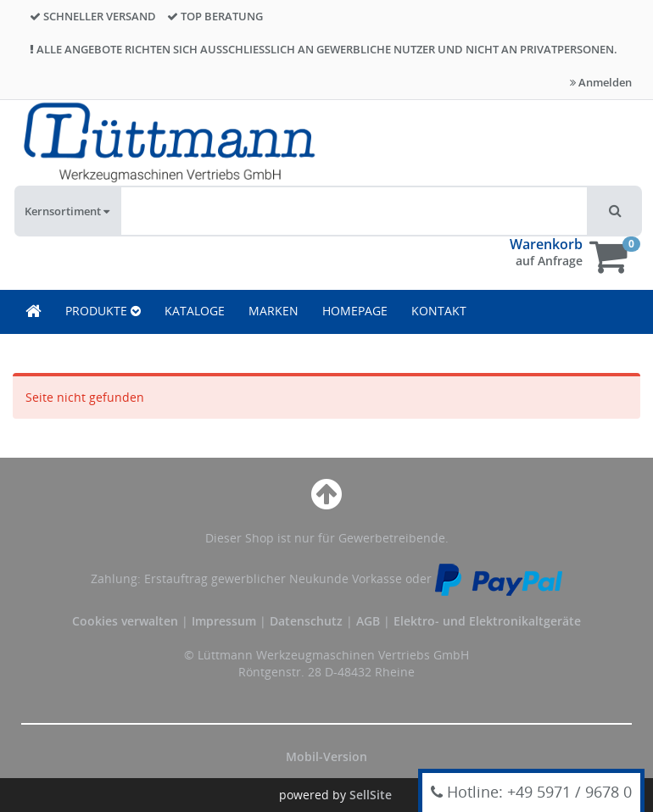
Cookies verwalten (125, 621)
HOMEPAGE (355, 311)
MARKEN (273, 311)
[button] (615, 211)
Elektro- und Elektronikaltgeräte (487, 621)
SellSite (371, 795)
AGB (370, 621)
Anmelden (601, 82)
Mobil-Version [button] (326, 756)
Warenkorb (546, 244)
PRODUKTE (103, 311)
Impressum (226, 621)
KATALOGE (195, 311)
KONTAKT (439, 311)
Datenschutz (306, 621)
